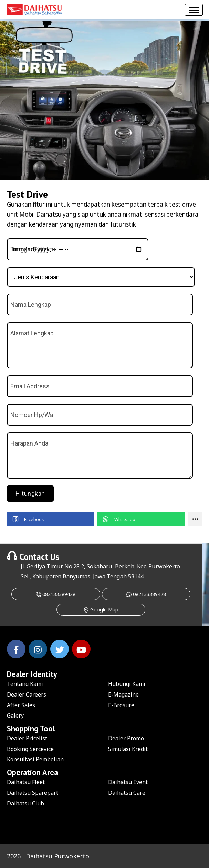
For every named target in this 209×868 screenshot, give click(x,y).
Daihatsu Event (128, 782)
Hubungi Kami (127, 684)
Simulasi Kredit (128, 749)
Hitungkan (30, 494)
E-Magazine (123, 694)
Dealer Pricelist (27, 738)
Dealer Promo (126, 738)
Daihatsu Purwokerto (58, 856)
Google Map (101, 610)
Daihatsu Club (25, 803)
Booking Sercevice (30, 749)
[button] (50, 519)
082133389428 (56, 594)
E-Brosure (121, 705)
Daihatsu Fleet (26, 782)
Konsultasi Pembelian (35, 759)
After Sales (21, 705)
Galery (15, 715)
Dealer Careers (27, 694)
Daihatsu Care (127, 793)
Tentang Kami (25, 684)
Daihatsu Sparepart (33, 793)
